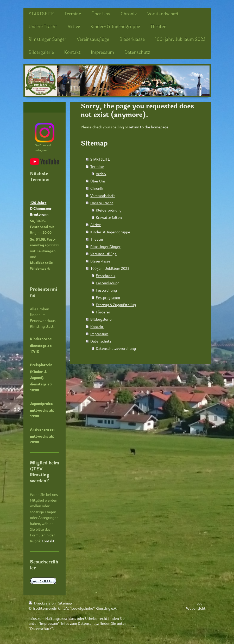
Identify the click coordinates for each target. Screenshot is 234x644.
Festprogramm (108, 297)
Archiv (101, 174)
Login (201, 603)
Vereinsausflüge (103, 254)
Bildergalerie (101, 319)
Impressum (99, 334)
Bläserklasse (100, 261)
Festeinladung (108, 283)
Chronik (97, 188)
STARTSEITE (100, 159)
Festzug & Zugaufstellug (116, 305)
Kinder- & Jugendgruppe (110, 232)
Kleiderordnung (109, 210)
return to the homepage (149, 127)
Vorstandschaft (103, 195)
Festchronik (106, 275)
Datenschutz (101, 341)
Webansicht (196, 608)
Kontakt (97, 326)
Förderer (103, 312)
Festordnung (106, 290)
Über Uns (98, 181)
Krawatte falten (109, 217)
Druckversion (43, 603)
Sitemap (65, 603)
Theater (97, 239)
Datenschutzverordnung (116, 348)
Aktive (96, 225)
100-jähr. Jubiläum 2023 (110, 268)
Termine (97, 166)
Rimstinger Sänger (105, 246)
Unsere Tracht (102, 203)
